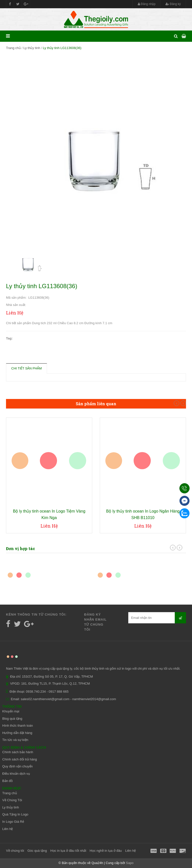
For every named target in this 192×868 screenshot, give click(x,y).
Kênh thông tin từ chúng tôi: (36, 614)
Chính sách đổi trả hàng (20, 759)
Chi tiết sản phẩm (26, 368)
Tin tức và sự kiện (15, 740)
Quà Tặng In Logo (15, 814)
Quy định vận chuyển (17, 766)
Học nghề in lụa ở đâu (106, 851)
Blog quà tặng (12, 719)
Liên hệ (7, 829)
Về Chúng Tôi (12, 800)
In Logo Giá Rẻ (13, 822)
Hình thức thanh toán (17, 726)
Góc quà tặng (37, 851)
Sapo (130, 863)
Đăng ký (173, 4)
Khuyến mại (11, 711)
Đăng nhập (147, 4)
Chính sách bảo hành (18, 752)
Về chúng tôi (15, 851)
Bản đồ (7, 781)
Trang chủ (13, 48)
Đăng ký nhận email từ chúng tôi (95, 622)
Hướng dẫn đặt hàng (17, 733)
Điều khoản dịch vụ (16, 774)
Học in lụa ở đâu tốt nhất (68, 851)
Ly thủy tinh (32, 48)
